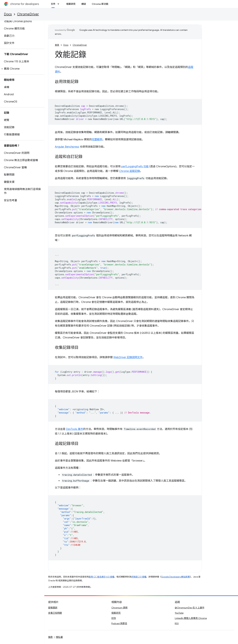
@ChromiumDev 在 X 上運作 (190, 608)
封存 (114, 618)
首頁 (57, 45)
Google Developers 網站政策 (176, 577)
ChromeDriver (28, 14)
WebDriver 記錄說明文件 (128, 357)
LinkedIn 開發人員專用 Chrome (191, 618)
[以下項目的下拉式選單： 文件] (59, 4)
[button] (21, 69)
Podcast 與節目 (119, 623)
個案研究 (71, 4)
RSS (177, 623)
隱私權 (59, 637)
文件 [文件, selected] (53, 4)
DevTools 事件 (75, 429)
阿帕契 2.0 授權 (139, 577)
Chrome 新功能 (100, 4)
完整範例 (97, 140)
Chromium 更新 (119, 608)
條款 (50, 637)
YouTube (179, 613)
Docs (8, 14)
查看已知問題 (55, 613)
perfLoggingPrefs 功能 (135, 167)
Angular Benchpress (67, 147)
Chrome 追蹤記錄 (130, 171)
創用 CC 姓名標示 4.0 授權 (102, 577)
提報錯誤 (53, 608)
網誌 (84, 4)
